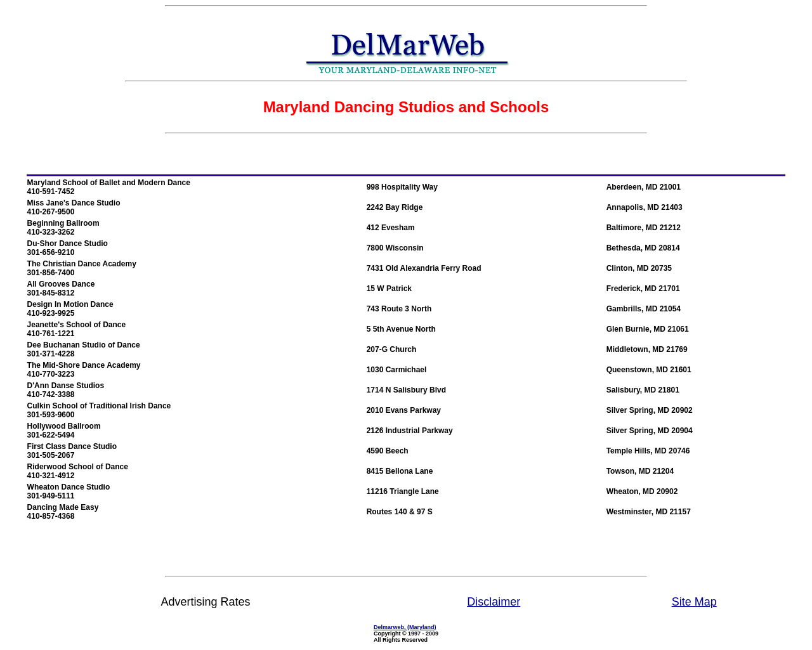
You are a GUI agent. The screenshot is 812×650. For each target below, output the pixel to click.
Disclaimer (494, 602)
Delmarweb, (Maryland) (405, 627)
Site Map (694, 602)
